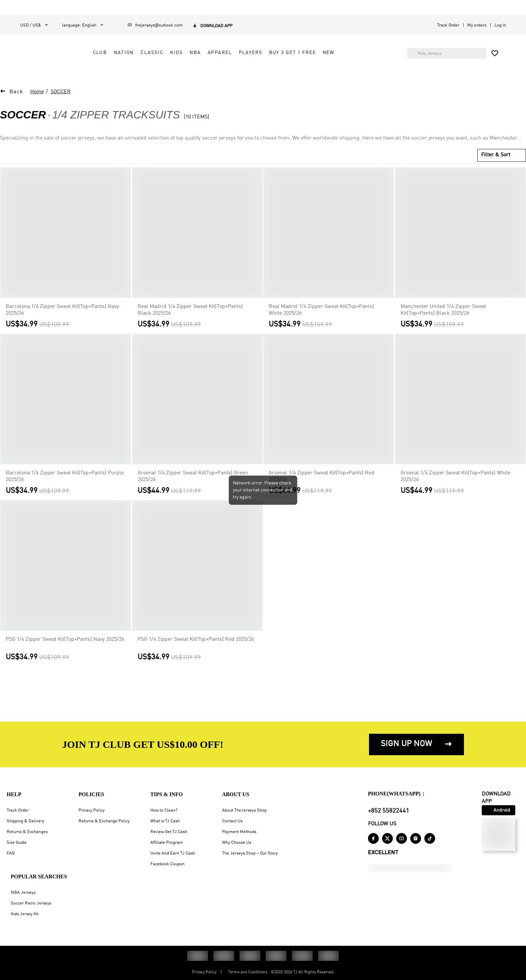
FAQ (11, 853)
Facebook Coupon (167, 864)
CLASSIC (213, 56)
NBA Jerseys (23, 893)
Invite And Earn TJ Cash (173, 853)
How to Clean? (164, 810)
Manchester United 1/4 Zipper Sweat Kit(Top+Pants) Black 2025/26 (443, 324)
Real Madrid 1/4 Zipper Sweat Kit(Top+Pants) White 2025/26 (321, 324)
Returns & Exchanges (27, 832)
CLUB (161, 56)
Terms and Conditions (248, 972)
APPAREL (281, 56)
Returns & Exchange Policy (104, 821)
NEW (160, 71)
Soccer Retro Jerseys (31, 903)
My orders (477, 25)
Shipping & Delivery (25, 821)
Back (16, 106)
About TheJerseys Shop (244, 810)
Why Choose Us (237, 843)
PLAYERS (311, 56)
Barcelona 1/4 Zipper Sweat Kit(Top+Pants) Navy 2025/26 (62, 324)
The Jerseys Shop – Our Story (250, 853)
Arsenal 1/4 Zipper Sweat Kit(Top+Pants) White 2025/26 (455, 490)
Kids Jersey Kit (25, 914)
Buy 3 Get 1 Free (353, 56)
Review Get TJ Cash (169, 832)
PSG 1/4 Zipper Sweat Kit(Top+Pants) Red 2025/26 (196, 653)
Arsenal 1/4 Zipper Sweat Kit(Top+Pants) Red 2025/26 (322, 490)
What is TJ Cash (165, 821)
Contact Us (232, 821)
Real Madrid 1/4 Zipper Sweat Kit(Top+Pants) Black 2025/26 (190, 324)
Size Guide (17, 843)
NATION (185, 56)
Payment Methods (239, 832)
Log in (500, 25)
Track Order (448, 25)
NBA (256, 56)
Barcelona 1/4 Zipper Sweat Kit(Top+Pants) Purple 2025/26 (65, 490)
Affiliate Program (167, 843)
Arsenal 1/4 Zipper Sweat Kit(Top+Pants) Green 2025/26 (193, 490)
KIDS (237, 56)
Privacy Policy (92, 810)
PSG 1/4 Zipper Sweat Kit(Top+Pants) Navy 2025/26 (65, 653)
